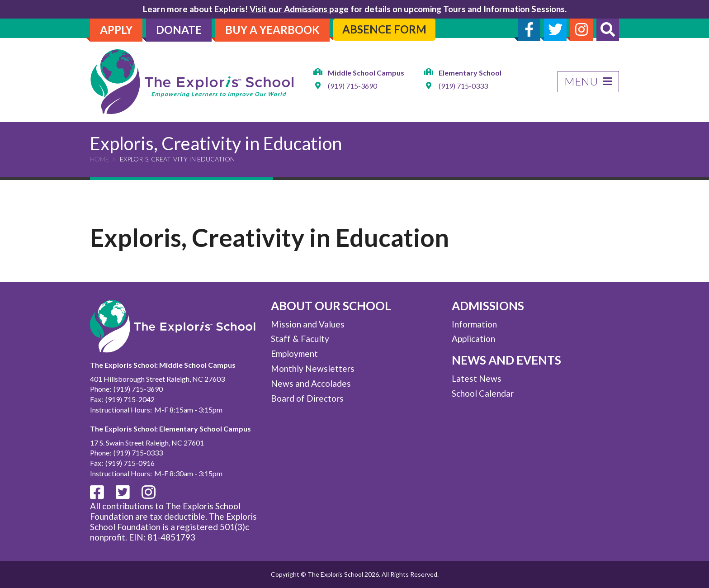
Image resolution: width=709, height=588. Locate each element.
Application (473, 339)
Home (99, 159)
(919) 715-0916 (130, 463)
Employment (294, 353)
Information (474, 324)
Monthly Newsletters (313, 368)
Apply (116, 30)
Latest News (477, 378)
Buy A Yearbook (272, 30)
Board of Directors (307, 398)
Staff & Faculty (300, 339)
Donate (179, 30)
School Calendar (483, 393)
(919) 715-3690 (352, 86)
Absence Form (384, 29)
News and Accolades (311, 383)
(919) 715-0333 (463, 86)
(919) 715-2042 (130, 399)
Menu (588, 81)
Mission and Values (308, 324)
